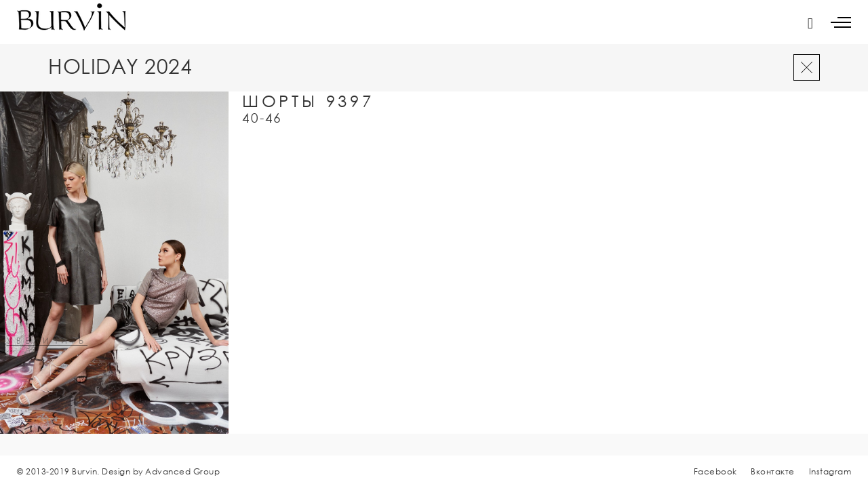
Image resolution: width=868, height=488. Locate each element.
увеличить (47, 341)
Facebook (715, 471)
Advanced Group (182, 471)
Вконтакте (773, 471)
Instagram (830, 471)
